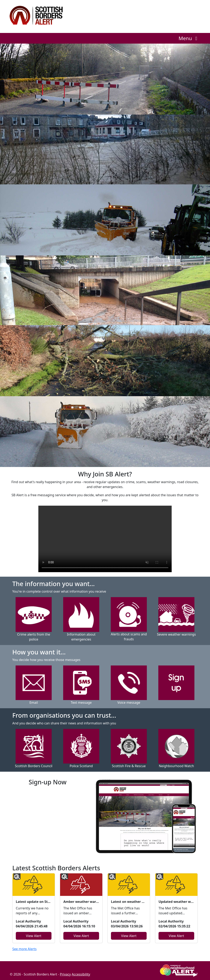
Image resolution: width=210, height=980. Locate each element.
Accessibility (81, 974)
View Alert (34, 936)
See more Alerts (25, 949)
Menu (189, 38)
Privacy (65, 974)
